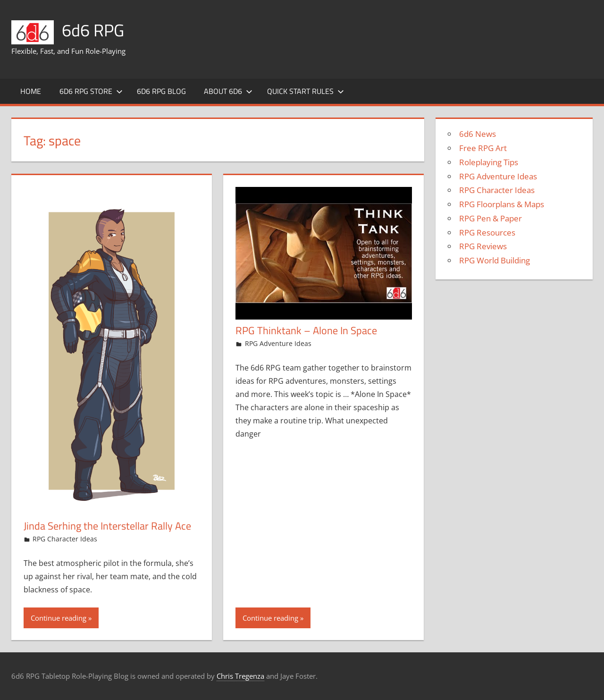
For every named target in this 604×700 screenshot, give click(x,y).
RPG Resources (487, 232)
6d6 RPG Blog (161, 91)
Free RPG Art (483, 148)
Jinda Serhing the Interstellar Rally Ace (107, 526)
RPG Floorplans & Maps (502, 204)
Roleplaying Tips (489, 162)
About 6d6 (228, 91)
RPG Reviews (483, 246)
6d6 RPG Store (91, 91)
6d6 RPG (93, 30)
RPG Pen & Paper (491, 218)
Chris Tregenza (240, 676)
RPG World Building (495, 260)
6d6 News (478, 134)
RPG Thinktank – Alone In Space (306, 330)
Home (31, 91)
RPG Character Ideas (65, 539)
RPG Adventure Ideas (278, 343)
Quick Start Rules (306, 91)
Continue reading (59, 618)
